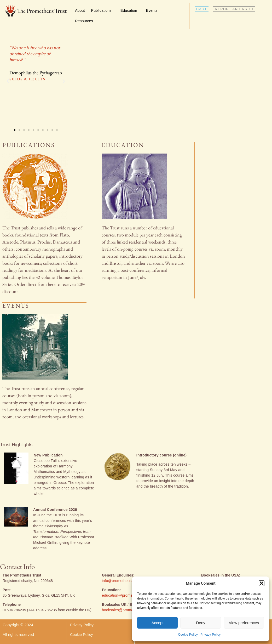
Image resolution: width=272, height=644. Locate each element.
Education (130, 10)
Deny (201, 623)
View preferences (244, 623)
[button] (262, 583)
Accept (158, 623)
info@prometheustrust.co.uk (126, 581)
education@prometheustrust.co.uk (131, 595)
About (80, 10)
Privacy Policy (210, 635)
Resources (85, 21)
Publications (103, 10)
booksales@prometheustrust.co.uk (131, 610)
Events (153, 10)
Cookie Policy (188, 635)
